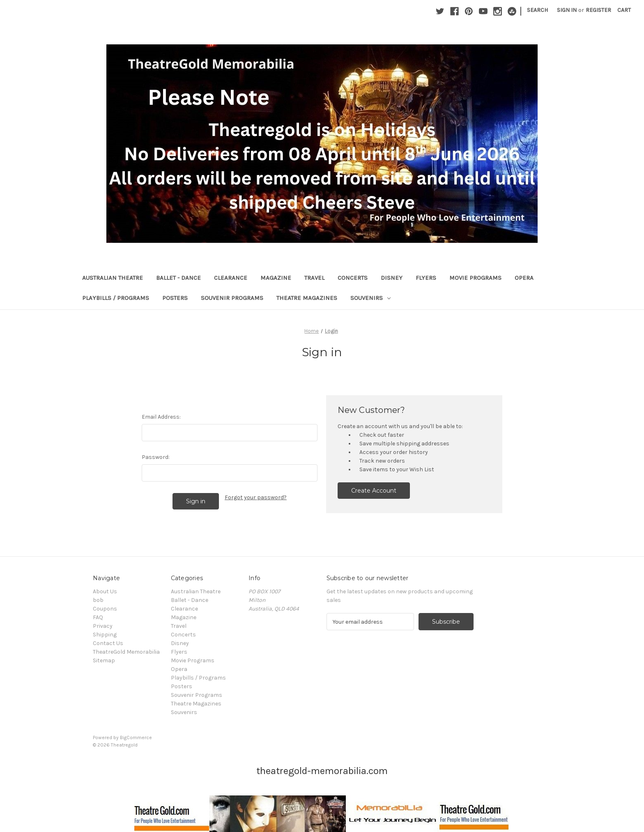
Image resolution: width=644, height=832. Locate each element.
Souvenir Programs (232, 298)
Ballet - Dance (178, 278)
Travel (314, 278)
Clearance (231, 278)
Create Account (374, 491)
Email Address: (161, 417)
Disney (392, 278)
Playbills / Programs (116, 298)
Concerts (353, 278)
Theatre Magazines (307, 298)
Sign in (567, 10)
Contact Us (108, 643)
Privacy (103, 626)
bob (98, 600)
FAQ (98, 617)
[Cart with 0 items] (624, 10)
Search (537, 10)
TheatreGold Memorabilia (126, 652)
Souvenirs (370, 298)
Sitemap (104, 660)
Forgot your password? (256, 497)
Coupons (105, 609)
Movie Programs (475, 278)
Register (598, 10)
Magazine (276, 278)
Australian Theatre (113, 278)
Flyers (426, 278)
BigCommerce (136, 738)
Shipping (105, 635)
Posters (175, 298)
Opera (524, 278)
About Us (105, 591)
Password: (156, 457)
